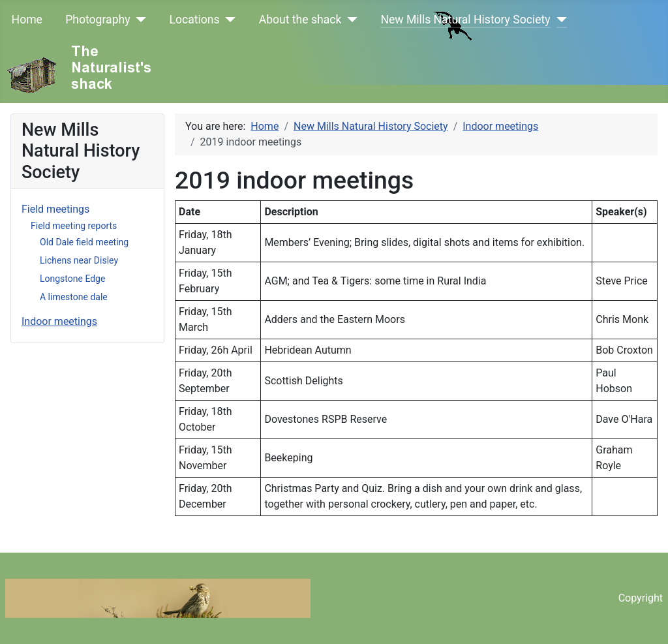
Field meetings (55, 209)
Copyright (641, 598)
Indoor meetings (59, 321)
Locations (195, 20)
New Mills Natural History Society (465, 20)
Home (27, 20)
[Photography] (139, 20)
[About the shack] (349, 20)
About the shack (300, 20)
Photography (98, 20)
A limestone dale (74, 297)
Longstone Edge (72, 279)
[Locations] (228, 20)
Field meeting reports (74, 226)
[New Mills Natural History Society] (559, 20)
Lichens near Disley (79, 260)
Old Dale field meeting (84, 242)
